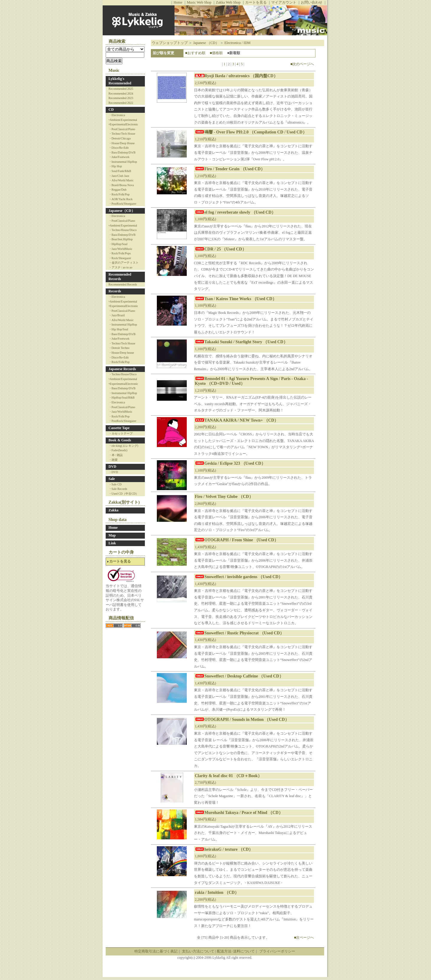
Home (178, 2)
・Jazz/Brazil (117, 315)
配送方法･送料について (236, 951)
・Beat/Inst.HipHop (121, 239)
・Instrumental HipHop (123, 162)
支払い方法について (198, 951)
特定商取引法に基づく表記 (156, 951)
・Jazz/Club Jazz (119, 176)
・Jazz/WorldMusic (121, 249)
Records (115, 291)
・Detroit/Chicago (120, 138)
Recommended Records (120, 277)
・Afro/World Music (121, 180)
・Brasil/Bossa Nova (121, 185)
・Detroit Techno (119, 348)
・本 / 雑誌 (116, 455)
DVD (113, 467)
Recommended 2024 (121, 94)
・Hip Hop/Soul (119, 329)
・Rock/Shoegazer (120, 258)
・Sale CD (115, 484)
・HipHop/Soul (118, 244)
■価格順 (216, 53)
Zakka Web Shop (228, 2)
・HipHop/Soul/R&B (122, 398)
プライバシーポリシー (277, 951)
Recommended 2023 (121, 98)
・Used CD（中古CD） (124, 494)
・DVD (113, 472)
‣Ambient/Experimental (123, 120)
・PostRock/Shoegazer (123, 204)
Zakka (114, 510)
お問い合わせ (312, 2)
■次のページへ (302, 64)
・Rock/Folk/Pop (119, 194)
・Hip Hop (115, 166)
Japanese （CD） (206, 43)
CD (111, 110)
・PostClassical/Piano (122, 129)
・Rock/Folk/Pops (120, 253)
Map (112, 535)
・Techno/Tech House (122, 134)
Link (112, 543)
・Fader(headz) (118, 450)
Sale (112, 479)
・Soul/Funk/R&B (120, 171)
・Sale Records (118, 489)
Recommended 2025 (121, 89)
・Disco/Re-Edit (119, 148)
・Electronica (117, 115)
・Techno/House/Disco (123, 230)
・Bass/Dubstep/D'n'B (122, 152)
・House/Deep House (122, 143)
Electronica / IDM (237, 43)
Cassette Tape (119, 428)
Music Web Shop (199, 2)
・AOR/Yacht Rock (121, 199)
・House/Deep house (121, 353)
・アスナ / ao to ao (120, 267)
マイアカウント (284, 2)
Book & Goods (120, 440)
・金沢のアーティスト (124, 263)
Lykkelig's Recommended (120, 81)
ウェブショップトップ (170, 43)
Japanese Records (122, 369)
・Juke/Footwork (119, 157)
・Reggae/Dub (118, 190)
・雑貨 (113, 460)
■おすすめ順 (195, 53)
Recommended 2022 (121, 103)
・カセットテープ (121, 433)
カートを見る (256, 2)
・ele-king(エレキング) (123, 446)
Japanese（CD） (122, 211)
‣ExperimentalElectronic (123, 124)
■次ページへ (304, 938)
